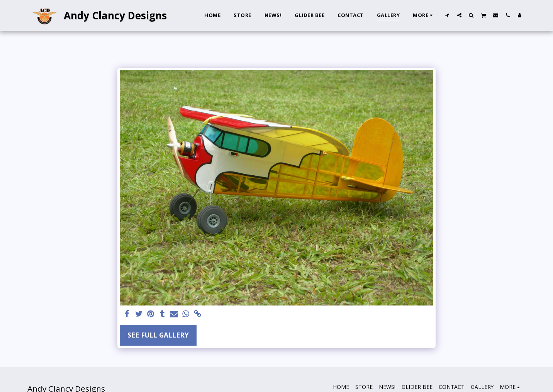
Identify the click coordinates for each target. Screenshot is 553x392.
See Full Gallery (158, 335)
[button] (447, 15)
